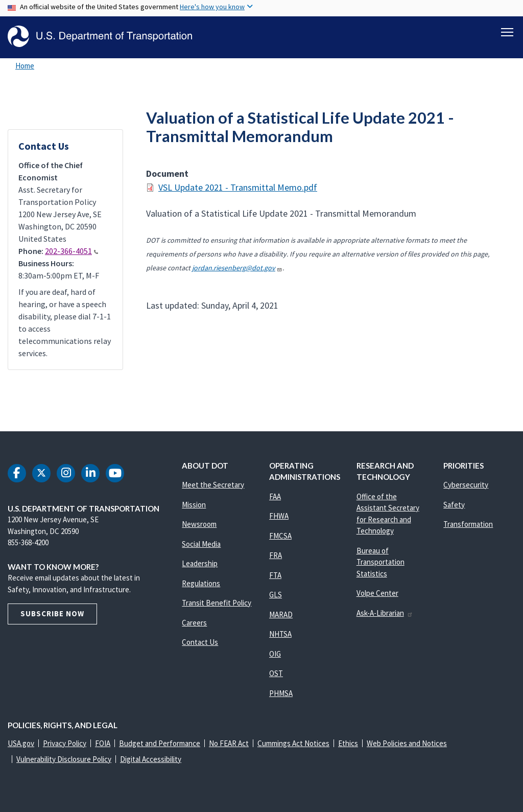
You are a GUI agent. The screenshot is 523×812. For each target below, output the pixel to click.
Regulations (201, 583)
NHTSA (280, 634)
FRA (276, 555)
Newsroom (199, 524)
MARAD (281, 614)
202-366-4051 (72, 251)
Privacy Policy (65, 743)
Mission (194, 505)
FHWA (279, 516)
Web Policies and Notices (407, 743)
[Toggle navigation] (507, 31)
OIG (275, 654)
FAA (275, 496)
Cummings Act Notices (293, 743)
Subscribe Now (52, 613)
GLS (276, 595)
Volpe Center (377, 593)
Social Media (201, 544)
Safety (454, 505)
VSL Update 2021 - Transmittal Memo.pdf (238, 187)
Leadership (200, 563)
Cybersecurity (466, 485)
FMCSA (280, 536)
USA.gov (21, 743)
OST (276, 673)
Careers (194, 623)
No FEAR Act (229, 743)
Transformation (468, 524)
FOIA (103, 743)
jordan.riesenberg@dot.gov (237, 268)
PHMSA (281, 693)
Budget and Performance (160, 743)
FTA (275, 575)
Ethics (348, 743)
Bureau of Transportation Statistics (381, 562)
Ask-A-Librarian (385, 613)
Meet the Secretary (213, 485)
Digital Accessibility (151, 759)
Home (25, 66)
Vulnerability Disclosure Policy (64, 759)
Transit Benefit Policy (217, 603)
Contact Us (200, 642)
